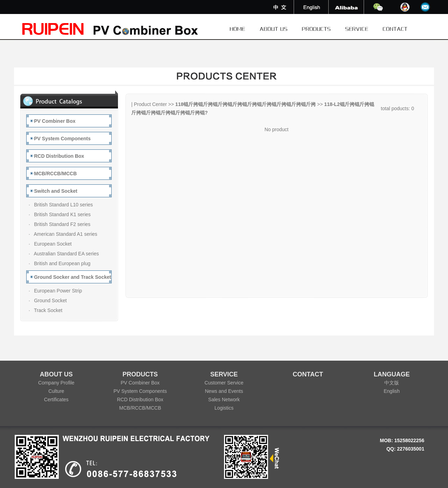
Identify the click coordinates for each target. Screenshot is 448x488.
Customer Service (224, 383)
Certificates (56, 399)
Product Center (150, 104)
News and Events (224, 391)
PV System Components (140, 391)
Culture (56, 391)
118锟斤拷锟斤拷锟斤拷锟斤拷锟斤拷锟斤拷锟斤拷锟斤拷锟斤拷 (246, 104)
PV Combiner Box (140, 383)
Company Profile (56, 383)
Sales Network (224, 399)
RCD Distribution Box (140, 399)
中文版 (392, 383)
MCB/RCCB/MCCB (140, 408)
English (392, 391)
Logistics (224, 408)
